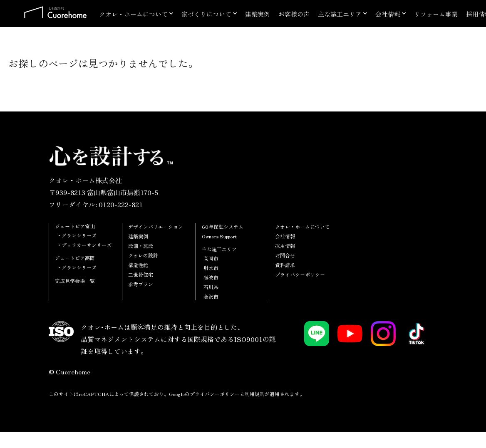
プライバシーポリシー (300, 274)
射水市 (211, 268)
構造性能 (138, 265)
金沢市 (211, 296)
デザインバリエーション (156, 226)
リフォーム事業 (436, 14)
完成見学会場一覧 (75, 281)
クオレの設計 (143, 255)
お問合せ (285, 255)
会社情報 (388, 14)
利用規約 (255, 394)
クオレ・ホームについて (133, 14)
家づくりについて (206, 14)
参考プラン (141, 284)
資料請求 (285, 265)
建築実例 (258, 14)
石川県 (211, 287)
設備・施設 (141, 246)
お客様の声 (294, 14)
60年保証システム (223, 226)
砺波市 (211, 277)
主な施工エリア (340, 14)
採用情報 (285, 246)
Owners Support (219, 236)
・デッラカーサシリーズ (84, 245)
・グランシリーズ (77, 235)
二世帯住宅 (141, 274)
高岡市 (211, 258)
